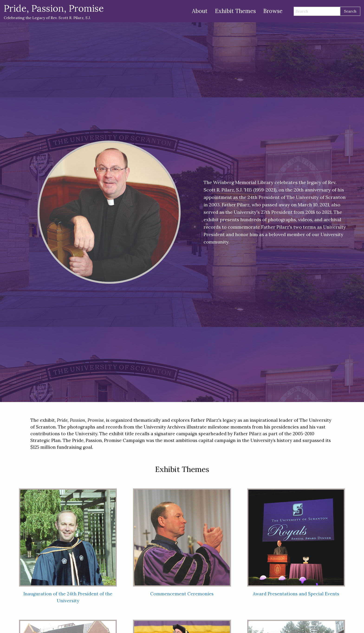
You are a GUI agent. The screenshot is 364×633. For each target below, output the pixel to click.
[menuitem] (200, 11)
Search (350, 11)
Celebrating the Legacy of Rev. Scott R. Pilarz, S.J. (54, 11)
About (200, 11)
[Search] (317, 11)
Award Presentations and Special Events (296, 594)
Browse (273, 11)
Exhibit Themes (235, 11)
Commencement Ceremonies (182, 594)
